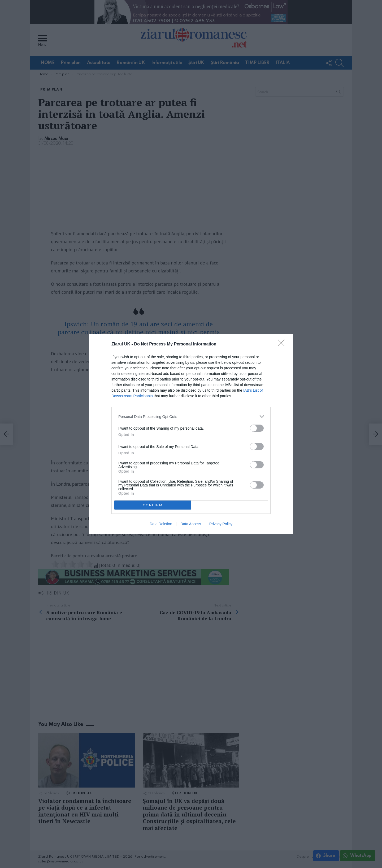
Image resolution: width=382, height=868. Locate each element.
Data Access (191, 524)
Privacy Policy (221, 524)
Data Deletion (161, 524)
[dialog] (191, 434)
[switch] (257, 428)
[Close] (283, 344)
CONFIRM (153, 505)
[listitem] (191, 416)
